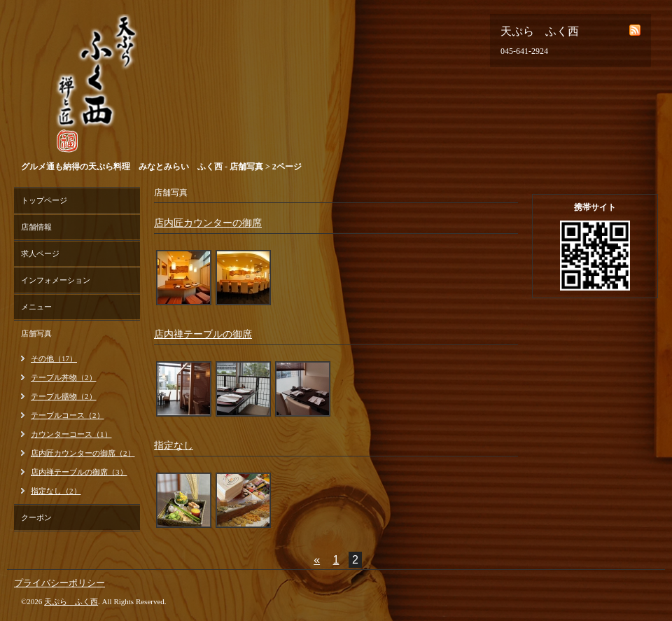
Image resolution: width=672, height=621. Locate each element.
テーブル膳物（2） (64, 396)
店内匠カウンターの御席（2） (83, 453)
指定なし (174, 446)
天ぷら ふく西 (71, 601)
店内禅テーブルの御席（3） (79, 472)
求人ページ (40, 253)
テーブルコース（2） (68, 415)
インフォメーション (56, 280)
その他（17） (54, 358)
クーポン (36, 517)
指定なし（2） (56, 491)
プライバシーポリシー (59, 583)
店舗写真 (36, 333)
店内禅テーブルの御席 (203, 334)
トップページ (44, 200)
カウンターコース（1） (71, 434)
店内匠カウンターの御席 (208, 223)
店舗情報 (36, 227)
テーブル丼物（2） (64, 377)
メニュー (36, 307)
